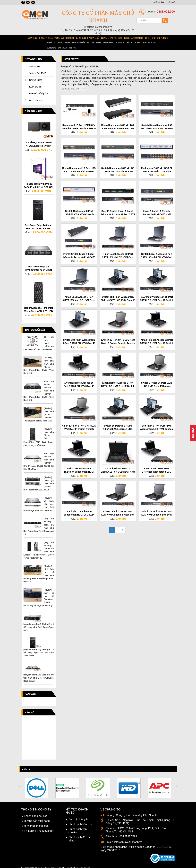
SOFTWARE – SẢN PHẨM (154, 42)
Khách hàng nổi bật (35, 811)
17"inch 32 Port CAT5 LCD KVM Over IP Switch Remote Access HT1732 (118, 338)
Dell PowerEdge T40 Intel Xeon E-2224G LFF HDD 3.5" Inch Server (39, 223)
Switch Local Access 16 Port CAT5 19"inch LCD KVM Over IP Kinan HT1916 (157, 252)
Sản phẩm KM (34, 106)
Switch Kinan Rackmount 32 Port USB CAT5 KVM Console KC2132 (157, 123)
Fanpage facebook (32, 689)
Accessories (35, 95)
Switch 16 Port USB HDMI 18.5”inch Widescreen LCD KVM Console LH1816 (118, 423)
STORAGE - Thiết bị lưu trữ (119, 42)
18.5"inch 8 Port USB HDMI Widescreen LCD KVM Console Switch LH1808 (157, 423)
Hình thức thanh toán (36, 820)
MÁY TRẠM (90, 42)
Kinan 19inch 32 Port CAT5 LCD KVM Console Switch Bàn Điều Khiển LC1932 (118, 509)
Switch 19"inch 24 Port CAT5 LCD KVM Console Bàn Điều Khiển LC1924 (157, 509)
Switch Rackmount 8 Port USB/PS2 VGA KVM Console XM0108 (79, 209)
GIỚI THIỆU (158, 2)
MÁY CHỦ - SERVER (60, 42)
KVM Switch (35, 81)
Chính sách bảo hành (81, 819)
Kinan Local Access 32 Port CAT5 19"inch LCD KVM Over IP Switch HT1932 (118, 252)
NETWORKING (101, 42)
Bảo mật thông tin (79, 814)
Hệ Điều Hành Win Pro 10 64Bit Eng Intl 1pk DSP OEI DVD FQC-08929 (39, 182)
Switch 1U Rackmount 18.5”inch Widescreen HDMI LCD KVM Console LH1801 (79, 466)
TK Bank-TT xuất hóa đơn (39, 825)
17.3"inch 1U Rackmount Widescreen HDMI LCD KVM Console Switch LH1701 (79, 509)
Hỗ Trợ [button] (193, 433)
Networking (33, 54)
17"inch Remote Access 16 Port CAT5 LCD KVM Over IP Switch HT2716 (79, 380)
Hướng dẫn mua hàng (37, 815)
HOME (49, 42)
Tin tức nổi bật (35, 324)
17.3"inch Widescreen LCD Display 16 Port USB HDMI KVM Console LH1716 (118, 466)
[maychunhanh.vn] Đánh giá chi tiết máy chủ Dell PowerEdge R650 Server (39, 672)
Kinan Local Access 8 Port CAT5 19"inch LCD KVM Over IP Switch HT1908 (79, 295)
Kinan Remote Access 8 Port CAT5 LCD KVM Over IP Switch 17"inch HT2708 (118, 380)
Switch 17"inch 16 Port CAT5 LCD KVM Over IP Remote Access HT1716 (157, 380)
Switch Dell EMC (38, 68)
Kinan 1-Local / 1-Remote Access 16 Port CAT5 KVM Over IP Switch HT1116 (157, 209)
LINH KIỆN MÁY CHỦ (77, 42)
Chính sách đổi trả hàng (79, 834)
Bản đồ (30, 707)
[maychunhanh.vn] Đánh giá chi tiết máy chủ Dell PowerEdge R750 (39, 622)
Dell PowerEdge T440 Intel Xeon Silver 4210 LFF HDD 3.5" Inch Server (38, 306)
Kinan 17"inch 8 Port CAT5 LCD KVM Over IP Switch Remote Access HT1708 (79, 423)
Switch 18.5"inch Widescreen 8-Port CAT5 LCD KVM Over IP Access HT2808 (79, 338)
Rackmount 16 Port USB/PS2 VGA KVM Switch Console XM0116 (157, 166)
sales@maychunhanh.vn (128, 837)
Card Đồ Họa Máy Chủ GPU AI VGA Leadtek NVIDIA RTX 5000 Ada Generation (38, 140)
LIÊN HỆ (171, 2)
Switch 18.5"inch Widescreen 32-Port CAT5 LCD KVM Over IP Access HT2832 (118, 295)
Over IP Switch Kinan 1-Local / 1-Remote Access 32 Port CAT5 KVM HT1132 (118, 209)
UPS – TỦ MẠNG (137, 42)
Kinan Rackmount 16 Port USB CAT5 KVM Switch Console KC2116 (79, 166)
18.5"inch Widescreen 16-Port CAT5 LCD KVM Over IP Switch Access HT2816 (157, 295)
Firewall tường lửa (38, 88)
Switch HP (35, 61)
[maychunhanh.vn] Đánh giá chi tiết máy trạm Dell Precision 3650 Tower (39, 647)
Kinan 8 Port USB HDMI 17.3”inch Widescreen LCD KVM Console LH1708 (157, 466)
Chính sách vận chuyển (78, 825)
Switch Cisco (36, 74)
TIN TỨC (168, 42)
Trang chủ (66, 61)
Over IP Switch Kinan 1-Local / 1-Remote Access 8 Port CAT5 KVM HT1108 (79, 252)
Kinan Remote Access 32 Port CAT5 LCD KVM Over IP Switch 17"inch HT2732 (157, 338)
